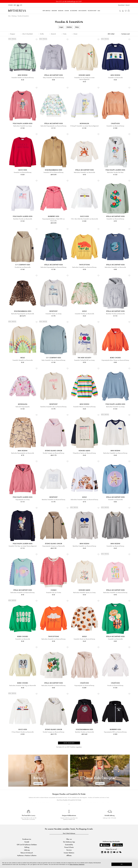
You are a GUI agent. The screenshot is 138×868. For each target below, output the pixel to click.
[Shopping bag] (129, 11)
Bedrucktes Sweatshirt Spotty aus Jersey (84, 593)
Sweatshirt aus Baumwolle (115, 78)
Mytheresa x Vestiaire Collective (27, 855)
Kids (18, 5)
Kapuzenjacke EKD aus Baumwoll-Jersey (115, 732)
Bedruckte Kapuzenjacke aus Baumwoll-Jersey (54, 126)
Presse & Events (69, 847)
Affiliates (69, 855)
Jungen (61, 27)
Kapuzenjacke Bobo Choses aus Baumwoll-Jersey (115, 360)
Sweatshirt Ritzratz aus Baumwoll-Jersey (84, 407)
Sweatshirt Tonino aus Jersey (54, 314)
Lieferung (27, 850)
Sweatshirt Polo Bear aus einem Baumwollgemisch (23, 546)
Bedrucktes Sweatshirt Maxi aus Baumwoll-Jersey (84, 500)
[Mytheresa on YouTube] (114, 852)
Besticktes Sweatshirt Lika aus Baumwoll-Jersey (54, 407)
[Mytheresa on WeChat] (120, 852)
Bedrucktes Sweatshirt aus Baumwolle (84, 172)
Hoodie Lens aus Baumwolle (23, 267)
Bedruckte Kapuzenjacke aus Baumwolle (23, 314)
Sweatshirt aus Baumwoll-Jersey (115, 126)
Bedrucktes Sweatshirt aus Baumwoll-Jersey (84, 267)
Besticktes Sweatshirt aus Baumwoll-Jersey (54, 500)
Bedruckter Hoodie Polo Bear (115, 172)
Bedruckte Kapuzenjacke (23, 407)
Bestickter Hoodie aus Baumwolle (23, 219)
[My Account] (123, 11)
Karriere (69, 850)
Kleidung (14, 16)
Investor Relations (69, 853)
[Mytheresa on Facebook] (105, 852)
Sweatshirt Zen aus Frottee (54, 593)
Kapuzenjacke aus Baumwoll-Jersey (84, 686)
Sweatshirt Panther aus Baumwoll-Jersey (23, 78)
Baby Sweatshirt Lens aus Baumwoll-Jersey (54, 360)
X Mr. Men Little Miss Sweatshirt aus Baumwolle (84, 219)
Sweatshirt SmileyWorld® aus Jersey (84, 360)
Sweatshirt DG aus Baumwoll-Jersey (54, 172)
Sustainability (69, 845)
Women (10, 5)
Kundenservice (27, 839)
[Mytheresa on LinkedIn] (102, 852)
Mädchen (69, 27)
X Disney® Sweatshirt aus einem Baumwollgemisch (84, 126)
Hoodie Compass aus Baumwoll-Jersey (54, 453)
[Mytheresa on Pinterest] (108, 852)
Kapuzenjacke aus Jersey (23, 500)
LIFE (21, 5)
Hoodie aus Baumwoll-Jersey (115, 686)
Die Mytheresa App (69, 842)
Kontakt (27, 842)
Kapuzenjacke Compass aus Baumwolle (54, 546)
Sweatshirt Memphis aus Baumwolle (23, 360)
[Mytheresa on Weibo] (117, 852)
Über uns (69, 839)
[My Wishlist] (126, 11)
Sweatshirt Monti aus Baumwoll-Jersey (84, 639)
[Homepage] (17, 11)
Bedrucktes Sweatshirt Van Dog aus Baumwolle (23, 686)
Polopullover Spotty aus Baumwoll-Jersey (84, 453)
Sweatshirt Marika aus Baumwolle (84, 314)
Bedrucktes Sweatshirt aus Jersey (23, 126)
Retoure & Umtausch (27, 853)
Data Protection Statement (77, 864)
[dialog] (69, 864)
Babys (77, 27)
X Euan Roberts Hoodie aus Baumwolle (23, 732)
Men (15, 5)
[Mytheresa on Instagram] (111, 852)
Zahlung (27, 847)
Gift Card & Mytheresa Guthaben (27, 845)
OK (122, 864)
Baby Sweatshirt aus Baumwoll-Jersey (54, 78)
